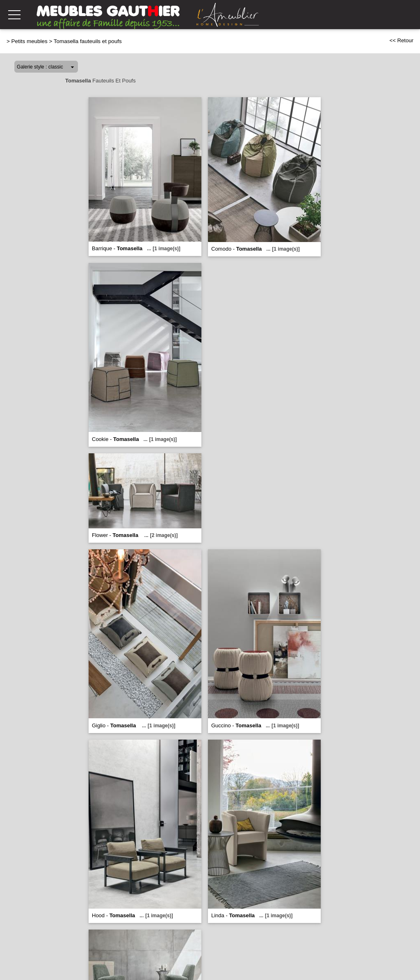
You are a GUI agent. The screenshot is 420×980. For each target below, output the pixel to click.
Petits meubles (30, 41)
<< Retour (401, 40)
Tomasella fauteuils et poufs (88, 41)
